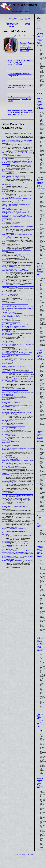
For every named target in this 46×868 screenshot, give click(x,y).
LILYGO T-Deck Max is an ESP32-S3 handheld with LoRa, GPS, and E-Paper (40, 551)
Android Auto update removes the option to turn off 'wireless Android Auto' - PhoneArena (21, 112)
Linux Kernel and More (8, 347)
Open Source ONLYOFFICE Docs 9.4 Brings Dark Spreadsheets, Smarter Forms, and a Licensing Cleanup (17, 551)
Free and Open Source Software (11, 402)
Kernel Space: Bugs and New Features (13, 423)
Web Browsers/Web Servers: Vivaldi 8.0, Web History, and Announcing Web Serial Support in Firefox (18, 325)
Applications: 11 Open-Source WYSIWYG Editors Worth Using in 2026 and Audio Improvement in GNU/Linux (17, 353)
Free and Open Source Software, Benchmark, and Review (18, 279)
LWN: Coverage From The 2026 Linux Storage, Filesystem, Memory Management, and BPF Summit (18, 557)
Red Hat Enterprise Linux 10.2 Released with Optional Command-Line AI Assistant (17, 482)
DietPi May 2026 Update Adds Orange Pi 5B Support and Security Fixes (40, 720)
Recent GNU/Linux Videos (9, 292)
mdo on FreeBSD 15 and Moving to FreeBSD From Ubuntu (18, 196)
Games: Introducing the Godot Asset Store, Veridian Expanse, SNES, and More (16, 205)
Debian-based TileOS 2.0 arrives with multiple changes (17, 513)
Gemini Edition (27, 18)
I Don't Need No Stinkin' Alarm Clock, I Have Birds (16, 153)
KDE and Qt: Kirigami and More (11, 445)
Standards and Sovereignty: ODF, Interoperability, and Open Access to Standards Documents (18, 316)
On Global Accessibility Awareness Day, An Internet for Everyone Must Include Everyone (40, 39)
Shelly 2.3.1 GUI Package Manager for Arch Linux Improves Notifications (40, 103)
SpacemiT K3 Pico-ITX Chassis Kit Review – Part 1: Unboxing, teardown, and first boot (16, 255)
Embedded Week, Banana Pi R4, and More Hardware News (18, 344)
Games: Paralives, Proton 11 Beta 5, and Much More (16, 454)
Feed (26, 20)
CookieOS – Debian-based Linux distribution (14, 529)
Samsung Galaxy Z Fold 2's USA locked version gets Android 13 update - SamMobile (20, 62)
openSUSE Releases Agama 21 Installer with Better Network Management (41, 355)
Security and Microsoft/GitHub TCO (12, 224)
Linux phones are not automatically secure (12, 25)
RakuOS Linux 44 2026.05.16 (10, 294)
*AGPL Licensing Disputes (9, 312)
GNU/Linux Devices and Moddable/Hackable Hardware (17, 199)
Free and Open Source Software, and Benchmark (16, 506)
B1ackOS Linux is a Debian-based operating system (16, 522)
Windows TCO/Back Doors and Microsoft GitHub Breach (17, 437)
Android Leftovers (7, 246)
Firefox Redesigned (8, 387)
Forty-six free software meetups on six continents (15, 271)
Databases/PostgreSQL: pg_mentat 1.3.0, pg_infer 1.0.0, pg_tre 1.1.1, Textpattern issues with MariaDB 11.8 (17, 212)
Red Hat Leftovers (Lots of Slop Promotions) (14, 337)
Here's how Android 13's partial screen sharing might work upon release (19, 99)
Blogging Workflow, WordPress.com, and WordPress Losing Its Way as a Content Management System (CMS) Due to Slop (18, 308)
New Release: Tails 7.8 (39, 525)
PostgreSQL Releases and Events (11, 322)
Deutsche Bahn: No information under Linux (14, 147)
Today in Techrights (7, 297)
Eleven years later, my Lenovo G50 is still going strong (17, 282)
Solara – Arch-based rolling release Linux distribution (16, 498)
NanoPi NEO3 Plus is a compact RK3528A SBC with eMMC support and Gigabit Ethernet (40, 644)
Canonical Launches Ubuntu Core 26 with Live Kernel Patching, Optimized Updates (17, 380)
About (15, 18)
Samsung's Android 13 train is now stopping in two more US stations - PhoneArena (27, 47)
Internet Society (40, 28)
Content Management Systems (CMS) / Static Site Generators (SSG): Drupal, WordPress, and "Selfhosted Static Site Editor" (17, 217)
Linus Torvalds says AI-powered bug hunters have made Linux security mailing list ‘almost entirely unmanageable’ (17, 141)
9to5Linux (40, 93)
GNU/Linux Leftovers (8, 185)
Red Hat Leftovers (7, 201)
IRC (20, 18)
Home (11, 18)
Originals (15, 20)
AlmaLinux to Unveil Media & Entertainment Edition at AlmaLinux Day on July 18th (41, 269)
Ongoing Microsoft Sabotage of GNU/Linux (14, 366)
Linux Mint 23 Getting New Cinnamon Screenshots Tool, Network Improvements (41, 183)
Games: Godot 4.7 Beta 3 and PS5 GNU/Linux (15, 350)
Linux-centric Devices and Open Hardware (14, 426)
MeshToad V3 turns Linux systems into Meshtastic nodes (40, 783)
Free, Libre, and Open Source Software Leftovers (15, 304)
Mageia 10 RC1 (7, 509)
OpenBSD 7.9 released (9, 369)
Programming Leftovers (9, 221)
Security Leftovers (7, 364)
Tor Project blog (39, 517)
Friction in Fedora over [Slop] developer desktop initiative (17, 561)
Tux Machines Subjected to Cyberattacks (13, 469)
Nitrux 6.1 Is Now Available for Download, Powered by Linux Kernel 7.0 (40, 436)
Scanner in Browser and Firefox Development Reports (17, 432)
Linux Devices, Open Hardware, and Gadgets (14, 397)
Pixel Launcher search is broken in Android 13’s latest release (20, 86)
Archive (21, 20)
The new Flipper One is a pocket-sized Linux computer (17, 133)
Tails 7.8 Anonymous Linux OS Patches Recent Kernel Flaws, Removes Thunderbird (17, 176)
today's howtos (27, 24)
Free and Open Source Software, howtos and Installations (18, 494)
